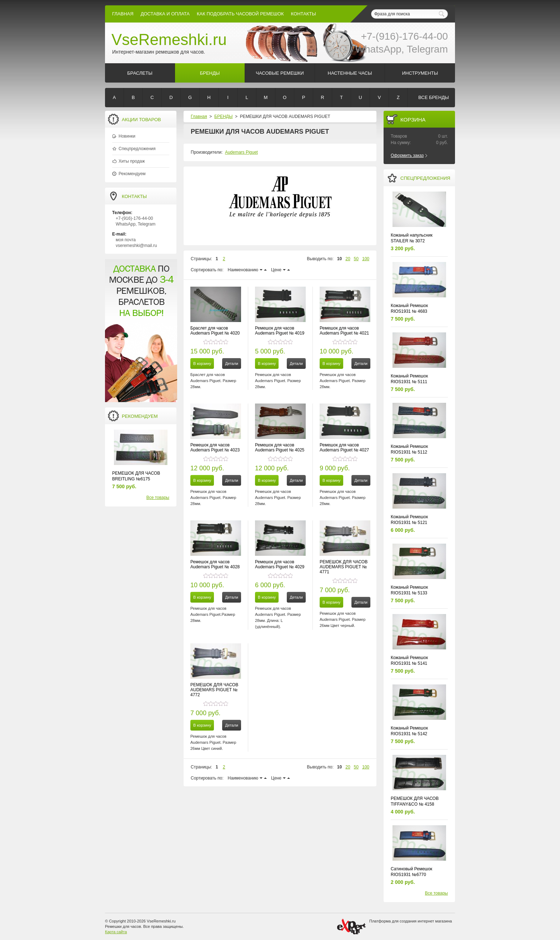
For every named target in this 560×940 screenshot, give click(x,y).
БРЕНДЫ (223, 117)
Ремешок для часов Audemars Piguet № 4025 (280, 447)
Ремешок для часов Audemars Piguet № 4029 (280, 564)
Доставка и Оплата (165, 14)
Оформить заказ (407, 155)
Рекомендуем (132, 174)
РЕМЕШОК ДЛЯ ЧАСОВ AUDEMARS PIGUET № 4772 (214, 690)
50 (356, 259)
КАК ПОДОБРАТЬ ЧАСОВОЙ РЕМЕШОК (240, 14)
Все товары (158, 498)
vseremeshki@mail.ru (136, 246)
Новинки (127, 136)
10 (339, 259)
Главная (123, 14)
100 (366, 259)
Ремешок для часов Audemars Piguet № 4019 (280, 331)
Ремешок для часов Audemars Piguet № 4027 (344, 447)
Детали (232, 363)
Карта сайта (116, 932)
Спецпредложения (137, 149)
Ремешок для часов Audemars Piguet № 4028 (215, 564)
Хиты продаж (132, 161)
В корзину (202, 363)
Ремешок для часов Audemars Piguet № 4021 (344, 331)
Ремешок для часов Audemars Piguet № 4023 (215, 447)
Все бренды (433, 97)
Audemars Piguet (241, 152)
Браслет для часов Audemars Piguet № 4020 (215, 331)
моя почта (126, 240)
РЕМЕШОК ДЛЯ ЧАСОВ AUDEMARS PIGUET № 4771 (344, 567)
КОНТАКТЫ (304, 14)
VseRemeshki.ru (169, 39)
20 (348, 259)
